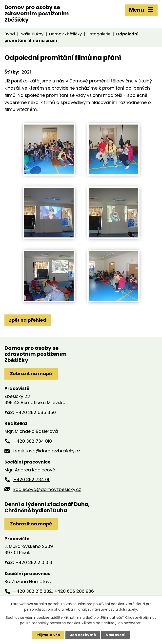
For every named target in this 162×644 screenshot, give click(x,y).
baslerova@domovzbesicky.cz (47, 451)
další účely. (128, 609)
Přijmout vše (48, 635)
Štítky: (12, 72)
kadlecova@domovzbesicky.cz (47, 489)
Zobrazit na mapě (31, 374)
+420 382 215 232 (33, 591)
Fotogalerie (99, 34)
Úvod (10, 34)
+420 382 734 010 (33, 441)
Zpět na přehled (28, 320)
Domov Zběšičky (65, 34)
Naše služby (32, 34)
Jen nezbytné (83, 635)
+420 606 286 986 (74, 591)
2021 (26, 72)
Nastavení (116, 635)
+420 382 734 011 (32, 479)
